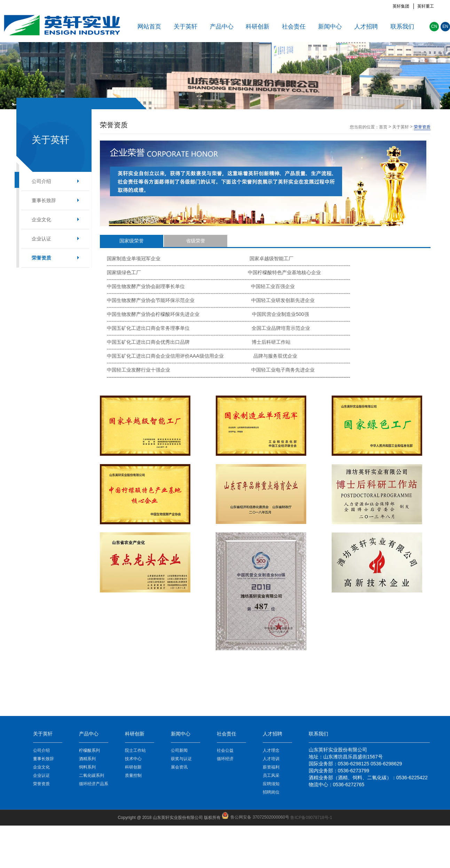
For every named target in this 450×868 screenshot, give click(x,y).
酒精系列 (87, 759)
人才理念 (271, 750)
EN (445, 26)
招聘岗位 (271, 792)
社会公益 (225, 750)
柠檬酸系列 (89, 750)
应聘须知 (271, 784)
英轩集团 (401, 6)
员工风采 (271, 775)
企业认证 (41, 239)
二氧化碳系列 (92, 775)
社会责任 (294, 27)
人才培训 (271, 759)
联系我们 (402, 27)
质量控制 (133, 775)
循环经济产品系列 (94, 785)
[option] (225, 76)
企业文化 (41, 220)
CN (434, 26)
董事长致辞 (44, 200)
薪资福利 (271, 767)
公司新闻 (179, 750)
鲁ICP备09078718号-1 (311, 818)
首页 (383, 127)
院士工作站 (135, 750)
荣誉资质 (41, 258)
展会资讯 (179, 767)
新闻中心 (330, 27)
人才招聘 (366, 27)
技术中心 (133, 759)
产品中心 (222, 27)
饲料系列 (87, 767)
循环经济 (225, 759)
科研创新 (258, 27)
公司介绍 (41, 181)
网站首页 (149, 27)
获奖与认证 (181, 759)
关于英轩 (185, 27)
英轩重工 (426, 6)
